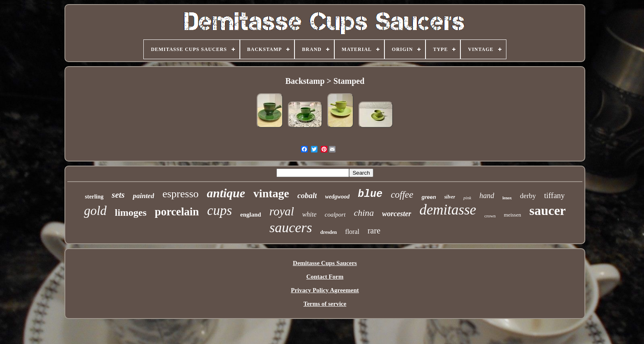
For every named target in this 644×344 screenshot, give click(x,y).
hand (487, 196)
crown (490, 216)
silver (450, 197)
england (251, 215)
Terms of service (325, 304)
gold (95, 211)
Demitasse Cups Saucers (325, 263)
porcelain (177, 212)
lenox (507, 198)
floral (352, 232)
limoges (131, 212)
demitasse (448, 210)
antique (226, 193)
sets (118, 195)
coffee (402, 195)
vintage (271, 193)
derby (528, 196)
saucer (548, 210)
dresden (329, 232)
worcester (397, 214)
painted (143, 196)
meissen (513, 215)
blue (370, 194)
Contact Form (325, 277)
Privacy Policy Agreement (325, 290)
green (429, 197)
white (309, 214)
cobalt (307, 195)
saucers (291, 227)
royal (282, 211)
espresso (180, 194)
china (364, 213)
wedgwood (337, 197)
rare (374, 231)
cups (220, 210)
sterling (94, 197)
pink (467, 198)
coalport (335, 215)
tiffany (554, 195)
